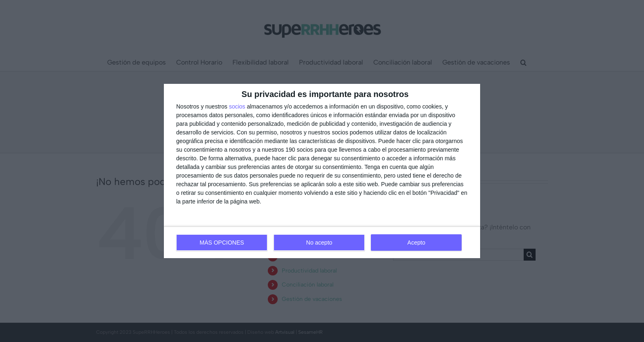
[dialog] (322, 171)
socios (237, 106)
